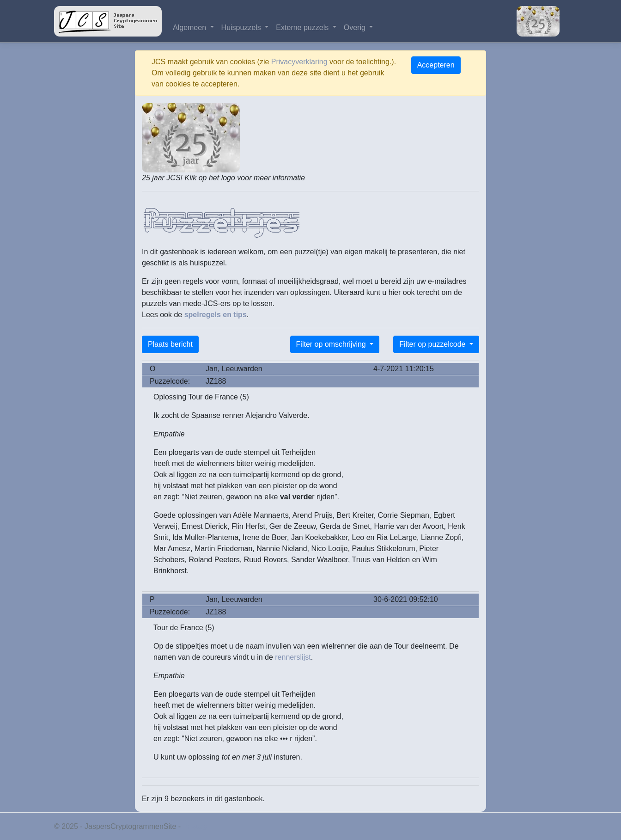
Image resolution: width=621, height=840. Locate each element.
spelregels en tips (216, 315)
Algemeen (191, 28)
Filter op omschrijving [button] (332, 344)
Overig (356, 28)
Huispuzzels (242, 28)
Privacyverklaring (299, 62)
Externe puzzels (303, 28)
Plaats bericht (170, 344)
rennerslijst (293, 657)
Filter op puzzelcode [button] (433, 344)
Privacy (195, 826)
